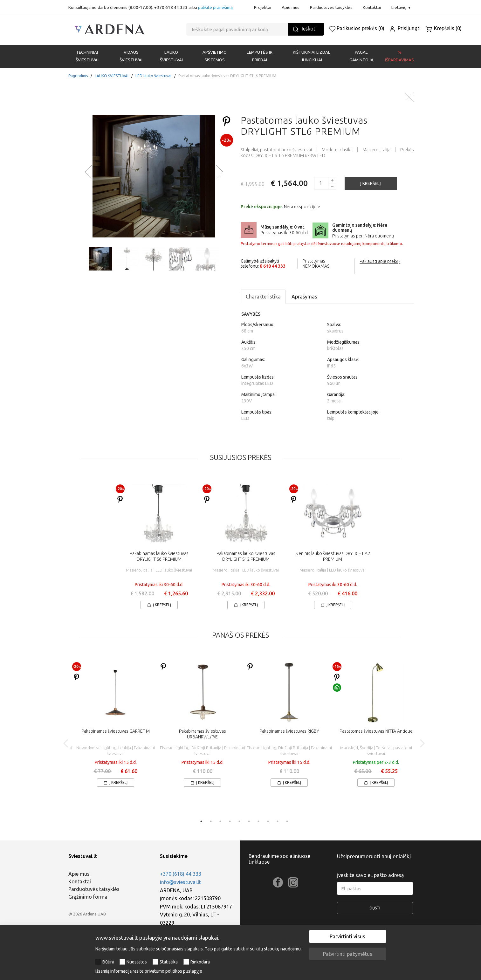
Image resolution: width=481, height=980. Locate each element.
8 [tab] (268, 821)
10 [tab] (287, 821)
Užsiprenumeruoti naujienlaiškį (374, 856)
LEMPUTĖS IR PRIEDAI (260, 56)
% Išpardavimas (399, 56)
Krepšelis (443, 28)
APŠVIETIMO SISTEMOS (215, 56)
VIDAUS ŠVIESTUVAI (131, 56)
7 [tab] (258, 821)
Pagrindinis (78, 76)
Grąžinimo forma (88, 897)
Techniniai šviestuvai (87, 56)
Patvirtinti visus (347, 936)
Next (422, 743)
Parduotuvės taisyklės (331, 7)
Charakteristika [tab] (263, 297)
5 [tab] (239, 821)
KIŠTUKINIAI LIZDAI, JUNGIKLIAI (311, 56)
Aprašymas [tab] (304, 297)
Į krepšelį (159, 605)
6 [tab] (249, 821)
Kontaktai (372, 7)
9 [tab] (278, 821)
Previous (66, 743)
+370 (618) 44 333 (181, 874)
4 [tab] (230, 821)
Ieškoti (305, 29)
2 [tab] (211, 821)
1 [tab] (201, 821)
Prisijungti (405, 28)
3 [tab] (220, 821)
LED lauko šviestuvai (153, 76)
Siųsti (375, 910)
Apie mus (291, 7)
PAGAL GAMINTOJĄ (361, 56)
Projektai (263, 7)
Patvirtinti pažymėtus (348, 954)
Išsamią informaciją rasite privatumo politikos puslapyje (149, 971)
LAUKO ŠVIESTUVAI (171, 56)
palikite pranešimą (215, 7)
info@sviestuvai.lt (180, 882)
